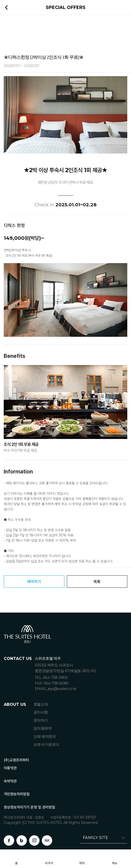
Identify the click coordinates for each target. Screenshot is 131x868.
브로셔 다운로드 (46, 744)
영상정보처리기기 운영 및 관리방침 (29, 807)
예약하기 (34, 582)
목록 (97, 582)
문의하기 (41, 720)
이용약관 (10, 768)
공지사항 (41, 712)
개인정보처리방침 (17, 794)
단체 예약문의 (45, 736)
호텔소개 (41, 704)
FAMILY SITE (94, 838)
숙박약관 (10, 781)
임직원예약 (43, 728)
